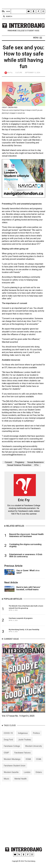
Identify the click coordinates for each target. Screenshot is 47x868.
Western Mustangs (12, 764)
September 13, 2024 (32, 73)
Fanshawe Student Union (15, 771)
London (27, 777)
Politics (36, 738)
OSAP (6, 758)
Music (6, 784)
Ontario (39, 777)
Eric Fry (10, 73)
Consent (8, 464)
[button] (38, 38)
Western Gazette (11, 777)
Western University (34, 751)
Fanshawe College (12, 751)
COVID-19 (8, 738)
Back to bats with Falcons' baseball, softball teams (28, 590)
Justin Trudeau (25, 745)
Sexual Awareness (35, 464)
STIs (36, 466)
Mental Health (20, 784)
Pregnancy (20, 464)
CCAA (39, 764)
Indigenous (23, 738)
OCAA (28, 764)
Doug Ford (8, 745)
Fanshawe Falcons (22, 758)
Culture (19, 73)
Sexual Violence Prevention (19, 466)
